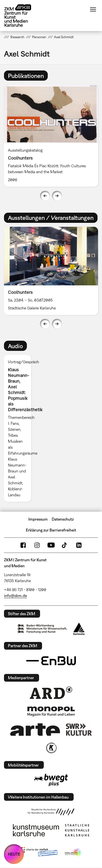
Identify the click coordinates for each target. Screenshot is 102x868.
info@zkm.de (15, 596)
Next (57, 196)
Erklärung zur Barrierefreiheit (51, 530)
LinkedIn (79, 545)
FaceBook (23, 545)
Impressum (38, 519)
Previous (45, 196)
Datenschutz (63, 519)
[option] (19, 428)
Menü (93, 9)
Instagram (37, 545)
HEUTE (14, 854)
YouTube (51, 545)
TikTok (65, 545)
